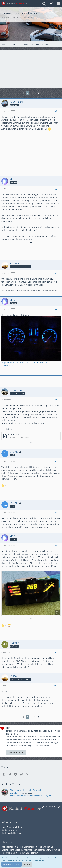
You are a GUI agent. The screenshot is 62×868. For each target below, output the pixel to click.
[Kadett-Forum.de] (14, 4)
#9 (56, 652)
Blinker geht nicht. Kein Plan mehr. (26, 790)
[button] (58, 4)
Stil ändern (50, 807)
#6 (56, 461)
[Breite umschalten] (59, 807)
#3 (56, 273)
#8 (56, 545)
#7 (56, 512)
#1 (56, 111)
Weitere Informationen (11, 864)
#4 (56, 309)
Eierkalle (13, 793)
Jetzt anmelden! (16, 753)
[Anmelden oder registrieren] (51, 4)
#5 (56, 399)
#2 (56, 189)
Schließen (27, 864)
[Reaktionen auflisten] (5, 485)
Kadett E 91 (10, 17)
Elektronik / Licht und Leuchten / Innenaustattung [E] (30, 795)
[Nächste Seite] (38, 93)
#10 (55, 685)
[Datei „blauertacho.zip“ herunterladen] (31, 436)
